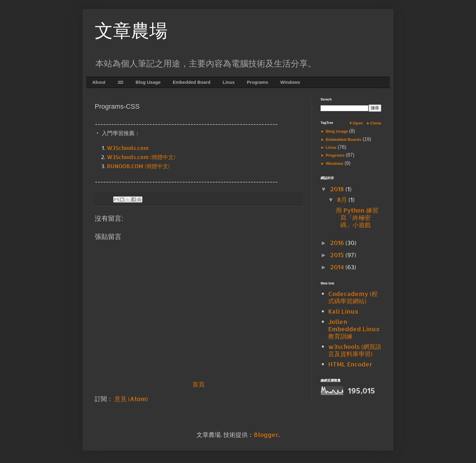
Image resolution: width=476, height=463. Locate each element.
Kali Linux (343, 311)
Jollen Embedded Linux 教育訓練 (354, 329)
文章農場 (131, 31)
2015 (338, 255)
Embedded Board (192, 82)
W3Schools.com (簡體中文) (141, 157)
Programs (257, 82)
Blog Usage (148, 82)
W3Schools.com (128, 148)
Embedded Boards (343, 140)
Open (358, 123)
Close (376, 123)
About (99, 82)
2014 (338, 267)
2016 (338, 243)
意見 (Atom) (131, 399)
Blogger (266, 434)
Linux (229, 82)
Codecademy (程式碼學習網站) (353, 297)
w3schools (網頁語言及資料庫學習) (355, 350)
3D (120, 82)
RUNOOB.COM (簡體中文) (138, 166)
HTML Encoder (350, 364)
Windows (290, 82)
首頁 (199, 384)
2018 (338, 189)
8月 (343, 199)
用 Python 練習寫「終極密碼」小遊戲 (357, 217)
